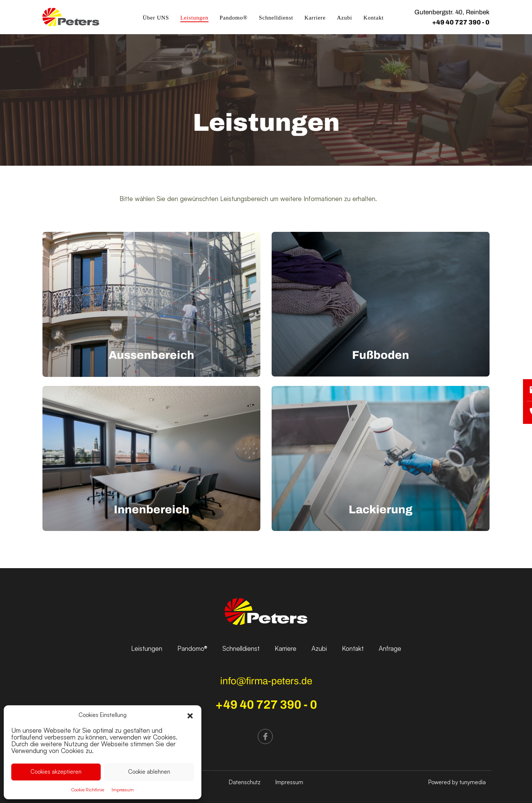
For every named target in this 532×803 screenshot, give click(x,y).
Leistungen (194, 18)
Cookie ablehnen (149, 772)
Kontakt (373, 18)
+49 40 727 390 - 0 (461, 22)
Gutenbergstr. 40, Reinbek (452, 12)
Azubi (345, 18)
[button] (190, 715)
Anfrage (390, 648)
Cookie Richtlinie (88, 790)
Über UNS (156, 18)
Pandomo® (234, 18)
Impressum (123, 790)
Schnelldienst (276, 18)
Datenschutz (245, 782)
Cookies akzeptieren (56, 772)
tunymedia (473, 782)
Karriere (315, 18)
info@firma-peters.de (266, 681)
